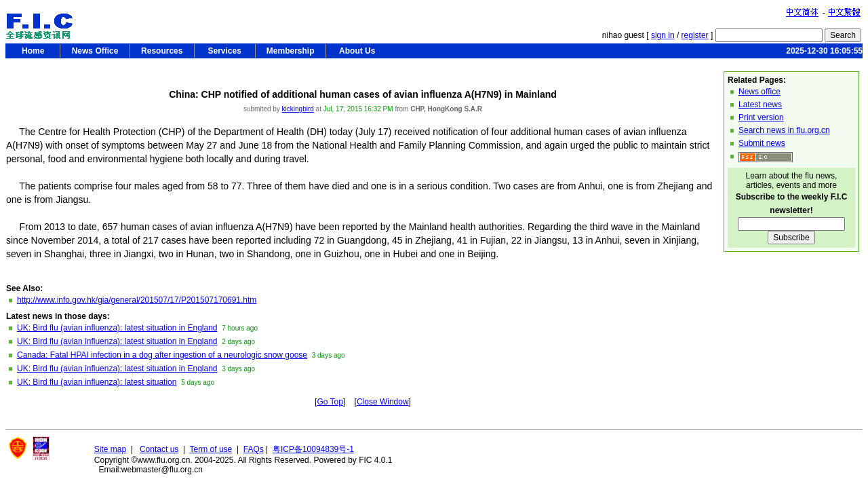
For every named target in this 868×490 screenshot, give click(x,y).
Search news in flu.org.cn (784, 130)
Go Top (330, 402)
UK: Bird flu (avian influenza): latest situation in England (117, 328)
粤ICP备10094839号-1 (313, 449)
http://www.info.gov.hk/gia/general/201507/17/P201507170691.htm (137, 300)
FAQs (254, 449)
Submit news (762, 143)
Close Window (383, 402)
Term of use (211, 449)
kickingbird (298, 109)
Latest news (760, 105)
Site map (110, 449)
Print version (761, 117)
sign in (663, 35)
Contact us (159, 449)
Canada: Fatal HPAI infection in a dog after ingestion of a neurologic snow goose (162, 355)
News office (759, 92)
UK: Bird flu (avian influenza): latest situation (97, 382)
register (695, 35)
